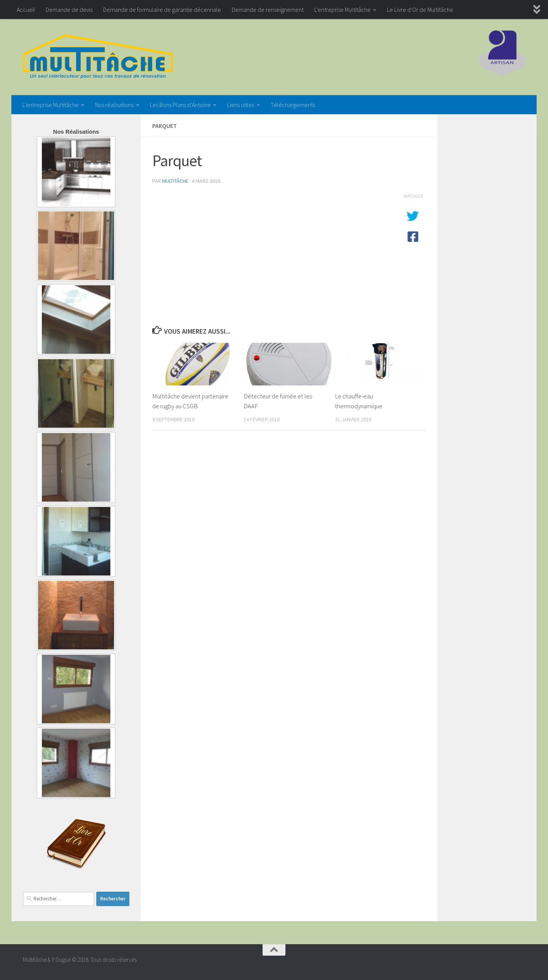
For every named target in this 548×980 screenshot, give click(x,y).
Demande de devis (69, 10)
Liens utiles (241, 105)
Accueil (26, 10)
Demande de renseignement (268, 10)
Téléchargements (293, 105)
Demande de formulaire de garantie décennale (162, 10)
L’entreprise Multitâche (342, 10)
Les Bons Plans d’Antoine (180, 105)
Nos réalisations (114, 105)
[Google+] (520, 963)
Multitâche (175, 181)
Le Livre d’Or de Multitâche (420, 10)
